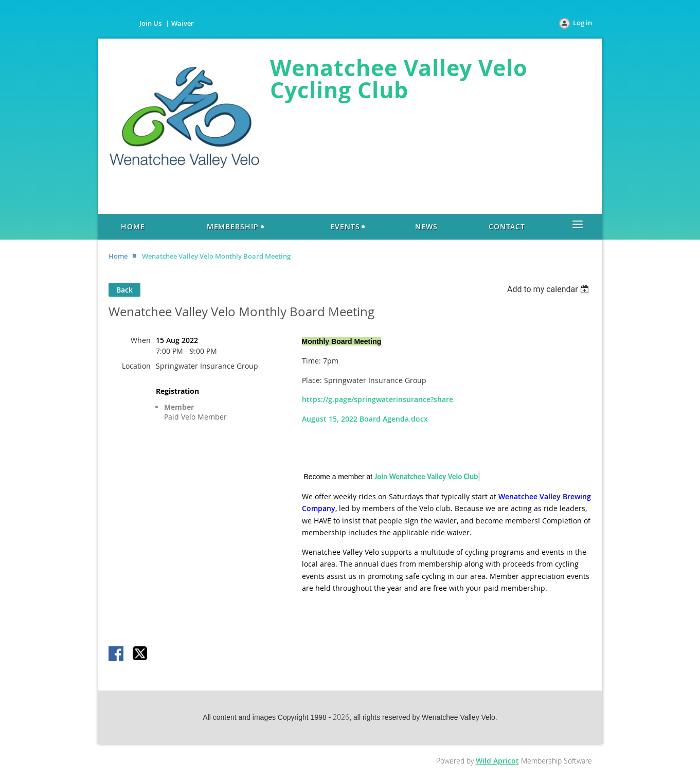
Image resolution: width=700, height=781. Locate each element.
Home (118, 256)
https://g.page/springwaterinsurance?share (378, 399)
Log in (582, 23)
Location (136, 366)
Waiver (183, 23)
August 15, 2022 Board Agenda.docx (365, 419)
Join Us (150, 23)
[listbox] (550, 289)
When (141, 340)
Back (124, 290)
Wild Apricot (497, 761)
